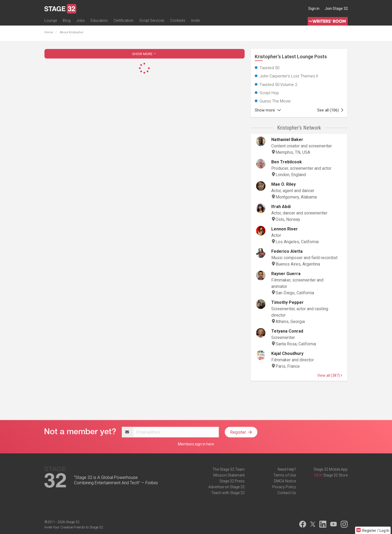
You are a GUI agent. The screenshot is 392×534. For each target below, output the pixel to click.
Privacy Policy (284, 487)
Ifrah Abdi (281, 207)
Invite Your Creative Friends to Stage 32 (74, 527)
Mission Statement (229, 475)
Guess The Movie (275, 101)
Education (99, 20)
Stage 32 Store (335, 475)
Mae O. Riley (283, 184)
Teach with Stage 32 (228, 493)
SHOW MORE (144, 54)
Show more (268, 110)
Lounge (51, 20)
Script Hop (269, 93)
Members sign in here (196, 444)
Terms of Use (285, 475)
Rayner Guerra (286, 274)
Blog (67, 20)
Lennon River (285, 229)
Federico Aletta (287, 251)
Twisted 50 (269, 68)
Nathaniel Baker (287, 140)
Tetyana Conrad (287, 331)
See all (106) (330, 110)
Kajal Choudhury (287, 353)
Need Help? (287, 469)
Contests (178, 20)
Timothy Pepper (287, 302)
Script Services (152, 20)
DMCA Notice (285, 481)
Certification (124, 20)
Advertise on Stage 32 (227, 487)
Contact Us (287, 493)
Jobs (81, 20)
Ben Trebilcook (287, 162)
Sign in (314, 9)
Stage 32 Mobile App (331, 469)
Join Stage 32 (336, 9)
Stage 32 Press (232, 481)
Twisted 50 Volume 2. (279, 85)
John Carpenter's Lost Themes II (289, 76)
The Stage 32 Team (229, 469)
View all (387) (330, 375)
